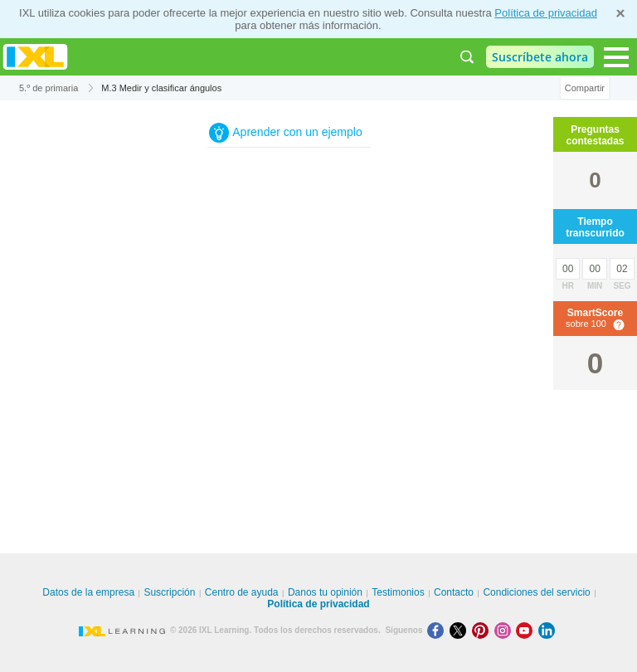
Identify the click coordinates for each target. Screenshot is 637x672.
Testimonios (398, 592)
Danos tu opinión (325, 592)
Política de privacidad (546, 13)
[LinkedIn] (548, 630)
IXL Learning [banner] (35, 57)
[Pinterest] (483, 630)
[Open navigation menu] (616, 57)
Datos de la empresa (88, 592)
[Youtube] (527, 630)
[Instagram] (506, 630)
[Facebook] (438, 630)
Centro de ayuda (242, 592)
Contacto (454, 592)
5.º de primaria (49, 88)
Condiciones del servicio (536, 592)
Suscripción (169, 592)
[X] (461, 630)
